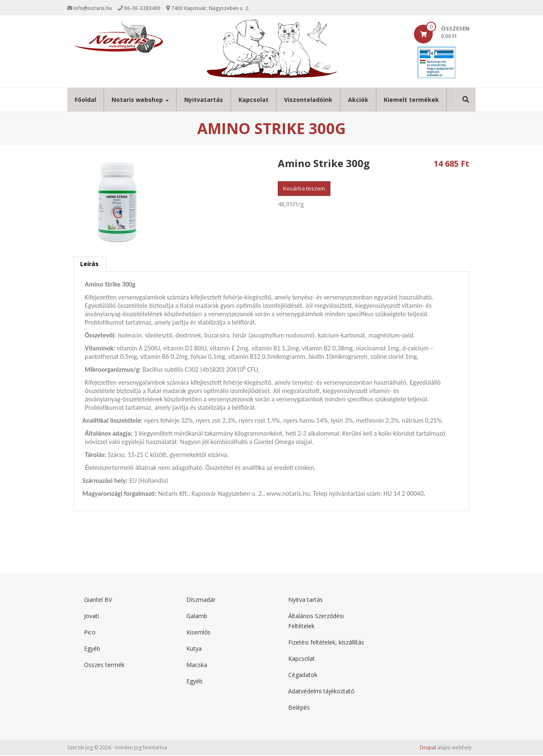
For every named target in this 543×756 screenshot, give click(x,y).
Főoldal (85, 100)
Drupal (428, 748)
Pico (90, 633)
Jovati (91, 617)
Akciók (358, 100)
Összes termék (104, 666)
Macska (197, 666)
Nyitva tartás (306, 600)
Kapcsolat (254, 100)
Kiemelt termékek (411, 100)
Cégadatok (303, 676)
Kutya (194, 649)
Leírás (89, 265)
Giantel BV (98, 600)
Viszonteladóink (308, 100)
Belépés (299, 708)
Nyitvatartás (204, 100)
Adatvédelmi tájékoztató (321, 692)
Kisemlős (198, 633)
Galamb (197, 617)
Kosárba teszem (304, 189)
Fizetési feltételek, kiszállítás (326, 643)
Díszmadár (201, 600)
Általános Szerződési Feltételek (316, 622)
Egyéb (92, 649)
